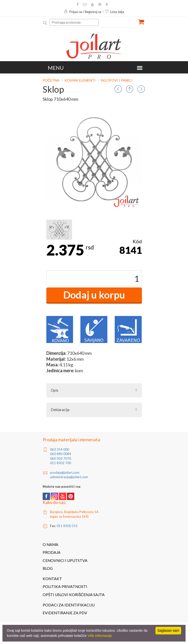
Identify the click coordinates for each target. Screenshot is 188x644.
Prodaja (52, 552)
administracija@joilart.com (69, 477)
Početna (51, 80)
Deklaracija (60, 410)
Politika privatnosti (65, 587)
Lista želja (114, 12)
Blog (48, 568)
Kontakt (52, 579)
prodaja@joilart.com (65, 472)
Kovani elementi (80, 80)
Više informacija (100, 636)
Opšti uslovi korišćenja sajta (74, 595)
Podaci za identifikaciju (69, 605)
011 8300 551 (67, 526)
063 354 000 (60, 449)
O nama (50, 544)
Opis (55, 390)
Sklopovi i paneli (117, 80)
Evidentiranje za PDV (65, 613)
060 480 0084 (61, 454)
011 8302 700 (61, 463)
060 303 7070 (61, 458)
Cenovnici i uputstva (65, 560)
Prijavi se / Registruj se (83, 12)
